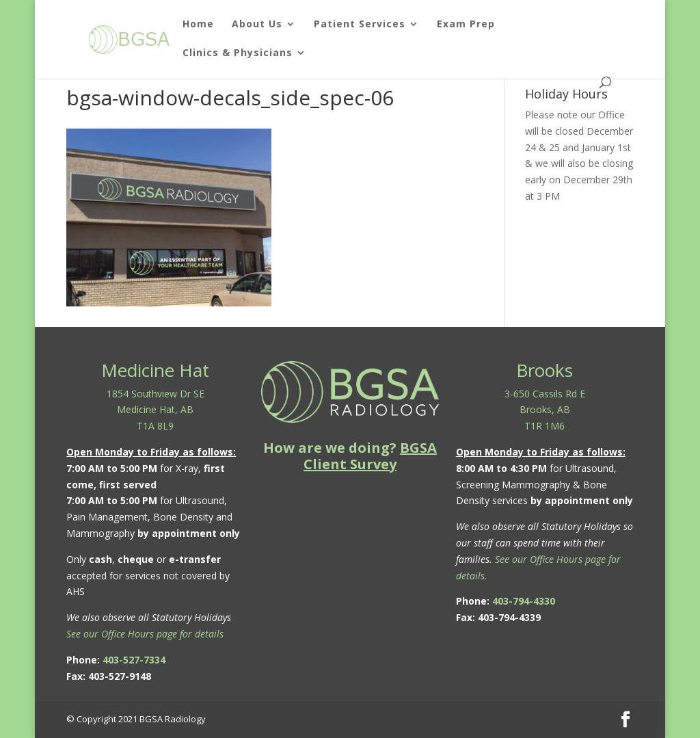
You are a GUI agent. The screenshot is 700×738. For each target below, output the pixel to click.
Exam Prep (466, 25)
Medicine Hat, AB (155, 409)
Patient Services (360, 25)
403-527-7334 (134, 660)
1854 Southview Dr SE (156, 394)
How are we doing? (350, 456)
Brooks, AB (545, 409)
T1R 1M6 (544, 426)
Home (198, 25)
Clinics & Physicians (238, 53)
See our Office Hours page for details (145, 634)
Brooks (544, 370)
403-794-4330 (524, 601)
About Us (257, 25)
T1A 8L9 (155, 426)
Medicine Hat (155, 370)
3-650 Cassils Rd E (545, 394)
